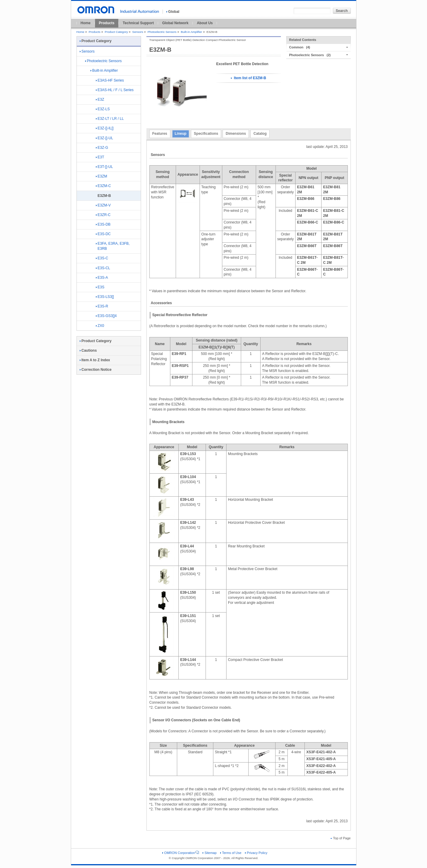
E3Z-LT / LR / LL (110, 119)
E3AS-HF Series (110, 80)
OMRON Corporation (181, 853)
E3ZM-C (104, 186)
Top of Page (341, 838)
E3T (100, 157)
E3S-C (102, 258)
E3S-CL (103, 268)
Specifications (206, 134)
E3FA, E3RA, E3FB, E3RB (113, 246)
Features (160, 134)
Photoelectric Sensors (162, 32)
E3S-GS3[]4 (106, 316)
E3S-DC (103, 234)
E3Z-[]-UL (105, 138)
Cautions (88, 350)
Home (86, 23)
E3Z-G (102, 148)
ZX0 (100, 326)
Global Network (175, 23)
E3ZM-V (103, 205)
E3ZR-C (103, 215)
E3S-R (102, 306)
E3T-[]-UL (104, 167)
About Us (205, 23)
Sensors (138, 32)
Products (107, 23)
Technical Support (138, 23)
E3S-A (102, 278)
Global (173, 12)
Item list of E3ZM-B (248, 78)
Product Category (116, 32)
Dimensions (236, 134)
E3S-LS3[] (105, 297)
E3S (100, 287)
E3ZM (102, 176)
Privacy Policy (256, 853)
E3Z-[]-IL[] (105, 128)
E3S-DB (103, 224)
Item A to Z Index (95, 360)
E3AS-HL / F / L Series (115, 90)
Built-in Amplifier (191, 32)
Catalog (260, 134)
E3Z (100, 99)
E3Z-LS (103, 109)
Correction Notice (96, 370)
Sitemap (209, 853)
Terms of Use (231, 853)
